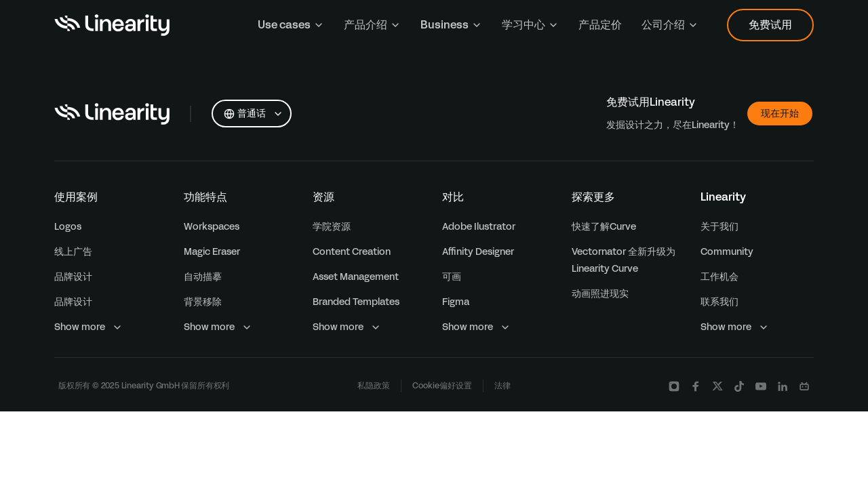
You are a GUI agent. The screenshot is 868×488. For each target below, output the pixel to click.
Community (727, 252)
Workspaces (212, 227)
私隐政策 (374, 386)
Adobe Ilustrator (479, 227)
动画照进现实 (600, 294)
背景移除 (203, 302)
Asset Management (356, 277)
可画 (452, 277)
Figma (456, 302)
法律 (502, 386)
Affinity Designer (478, 252)
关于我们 (719, 227)
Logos (68, 227)
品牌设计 (73, 277)
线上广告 (73, 252)
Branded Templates (356, 302)
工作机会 (719, 277)
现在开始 (780, 114)
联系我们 (719, 302)
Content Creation (352, 252)
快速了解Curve (604, 227)
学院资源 (332, 227)
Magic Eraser (212, 252)
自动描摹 (203, 277)
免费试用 (770, 25)
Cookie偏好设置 (442, 386)
